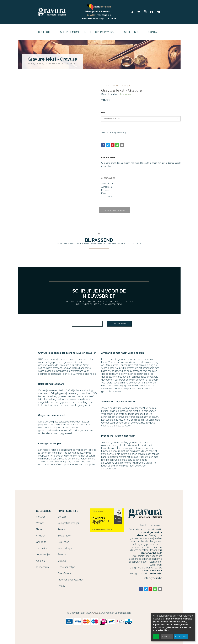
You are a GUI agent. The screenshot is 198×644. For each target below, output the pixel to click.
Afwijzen (167, 637)
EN (158, 12)
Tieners (40, 529)
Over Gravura (104, 32)
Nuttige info (131, 32)
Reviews (62, 529)
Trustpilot (110, 19)
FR (152, 12)
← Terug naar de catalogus (116, 86)
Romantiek (42, 548)
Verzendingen (65, 548)
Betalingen (63, 542)
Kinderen (41, 536)
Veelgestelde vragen (69, 523)
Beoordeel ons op (93, 19)
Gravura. (97, 613)
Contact (154, 32)
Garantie (62, 561)
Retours (62, 554)
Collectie (45, 32)
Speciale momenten (73, 32)
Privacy (61, 586)
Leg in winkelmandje (114, 210)
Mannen (40, 523)
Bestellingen (64, 536)
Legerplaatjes (43, 554)
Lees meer (181, 637)
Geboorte (41, 542)
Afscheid (41, 561)
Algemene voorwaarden (71, 580)
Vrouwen (41, 517)
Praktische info (68, 511)
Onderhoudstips (66, 567)
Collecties (43, 511)
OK (156, 637)
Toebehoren (42, 567)
